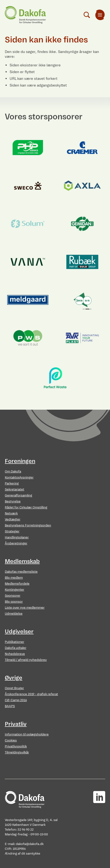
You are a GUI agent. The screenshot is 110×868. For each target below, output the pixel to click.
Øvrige (14, 678)
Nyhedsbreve (15, 654)
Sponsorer (13, 596)
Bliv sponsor (14, 602)
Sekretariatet (14, 489)
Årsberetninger (16, 543)
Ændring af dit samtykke (23, 853)
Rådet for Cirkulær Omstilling (26, 507)
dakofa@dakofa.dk (30, 844)
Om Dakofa (13, 471)
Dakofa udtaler (16, 648)
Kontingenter (14, 590)
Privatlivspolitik (16, 746)
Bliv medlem (14, 578)
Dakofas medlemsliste (21, 572)
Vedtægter (13, 519)
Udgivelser (19, 631)
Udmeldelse (14, 614)
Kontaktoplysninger (19, 477)
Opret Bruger (14, 688)
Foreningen (20, 461)
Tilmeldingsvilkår (17, 752)
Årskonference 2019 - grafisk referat (31, 694)
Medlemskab (22, 561)
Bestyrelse (13, 501)
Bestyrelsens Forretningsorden (28, 525)
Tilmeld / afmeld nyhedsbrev (26, 660)
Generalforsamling (18, 495)
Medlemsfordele (17, 584)
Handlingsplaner (17, 537)
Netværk (11, 513)
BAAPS (10, 706)
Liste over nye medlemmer (25, 608)
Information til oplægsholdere (27, 734)
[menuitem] (100, 15)
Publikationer (14, 642)
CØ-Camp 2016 (16, 700)
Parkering (12, 483)
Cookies (11, 740)
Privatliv (16, 724)
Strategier (12, 531)
